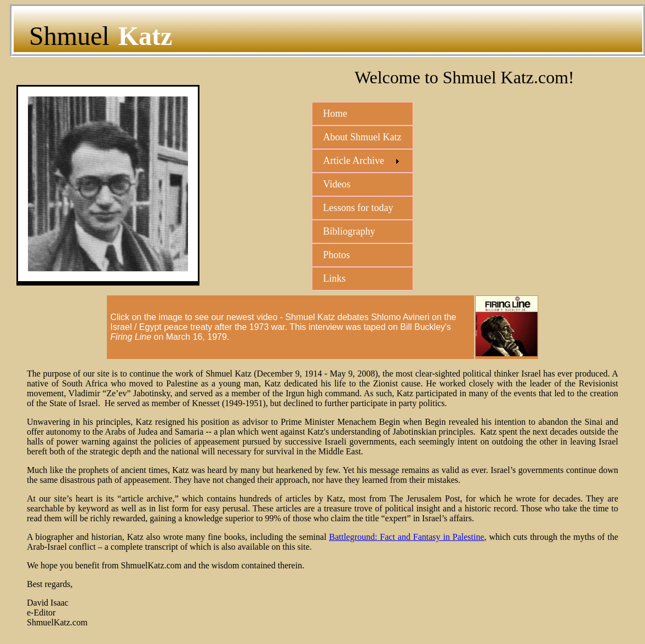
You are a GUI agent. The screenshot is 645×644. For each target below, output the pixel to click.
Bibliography (349, 231)
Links (335, 278)
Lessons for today (358, 208)
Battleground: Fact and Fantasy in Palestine (406, 537)
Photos (337, 255)
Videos (337, 184)
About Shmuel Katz (363, 137)
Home (335, 113)
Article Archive (354, 161)
